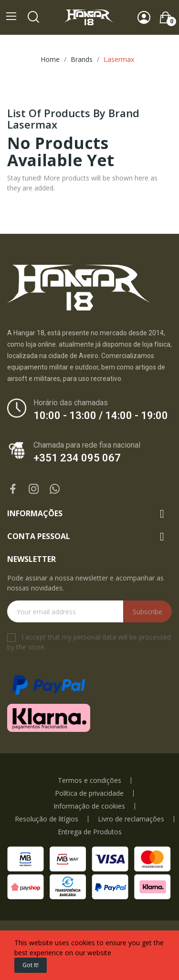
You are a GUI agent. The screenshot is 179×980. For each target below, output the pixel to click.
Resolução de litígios (47, 819)
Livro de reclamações (131, 819)
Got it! (31, 965)
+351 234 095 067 (77, 458)
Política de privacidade (89, 793)
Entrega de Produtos (90, 832)
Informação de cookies (89, 806)
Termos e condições (89, 780)
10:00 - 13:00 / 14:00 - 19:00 (101, 415)
